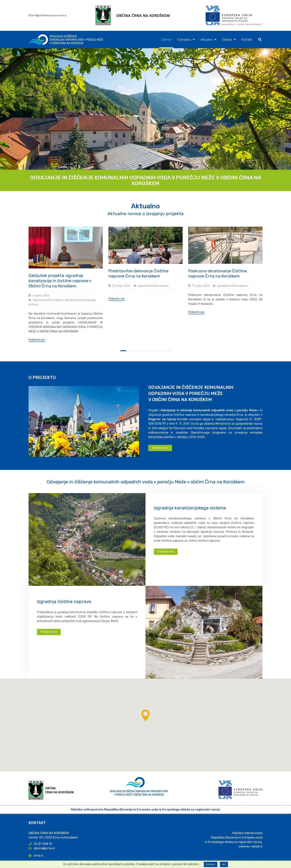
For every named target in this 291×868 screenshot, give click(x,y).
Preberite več (37, 340)
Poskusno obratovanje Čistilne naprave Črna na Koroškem (218, 274)
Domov (166, 40)
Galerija (227, 40)
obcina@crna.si (44, 848)
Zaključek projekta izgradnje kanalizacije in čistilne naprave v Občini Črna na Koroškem (60, 281)
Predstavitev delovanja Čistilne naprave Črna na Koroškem (138, 274)
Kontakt (247, 40)
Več (224, 864)
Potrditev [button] (211, 864)
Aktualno (206, 40)
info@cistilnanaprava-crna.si (49, 15)
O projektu (184, 40)
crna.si (38, 855)
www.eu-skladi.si (251, 846)
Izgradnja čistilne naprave (48, 300)
